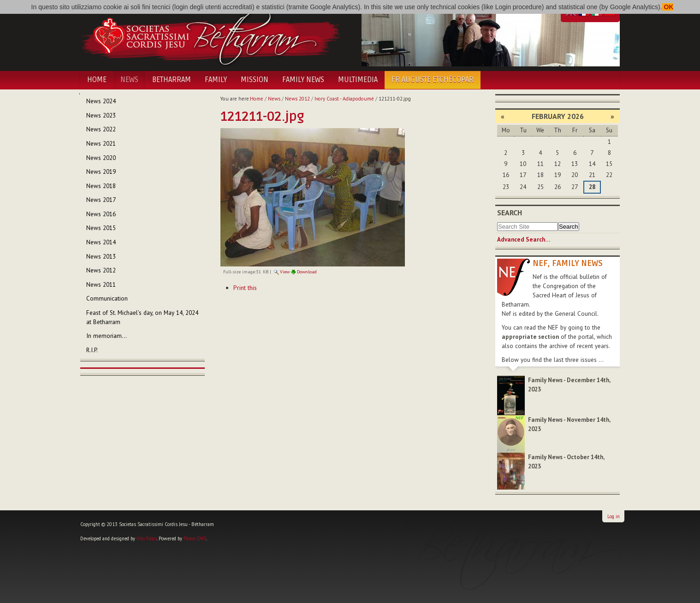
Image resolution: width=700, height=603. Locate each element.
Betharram (172, 80)
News (129, 80)
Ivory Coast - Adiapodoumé (344, 99)
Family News (303, 80)
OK (668, 7)
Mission (255, 80)
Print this (245, 288)
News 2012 (297, 99)
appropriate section (530, 337)
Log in (614, 516)
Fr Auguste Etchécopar (433, 80)
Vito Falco (147, 538)
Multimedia (358, 80)
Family (216, 80)
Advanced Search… (524, 239)
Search (510, 213)
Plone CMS (195, 538)
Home (97, 80)
